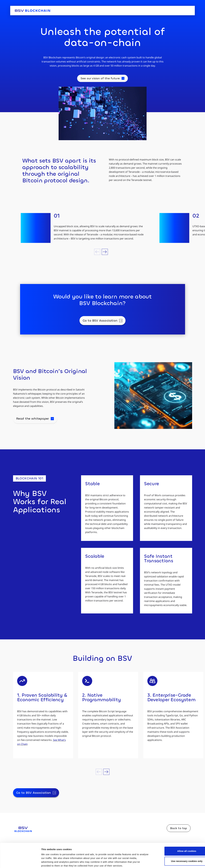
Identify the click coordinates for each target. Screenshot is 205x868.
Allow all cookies (179, 834)
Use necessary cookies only (179, 844)
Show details (165, 862)
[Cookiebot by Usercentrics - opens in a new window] (20, 862)
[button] (97, 252)
